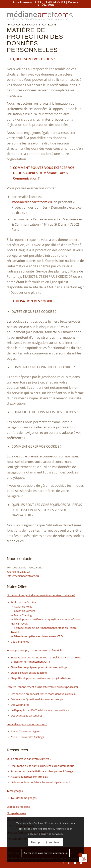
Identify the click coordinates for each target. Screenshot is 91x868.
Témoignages (15, 791)
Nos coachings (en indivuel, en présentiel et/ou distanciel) (41, 595)
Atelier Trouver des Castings (27, 737)
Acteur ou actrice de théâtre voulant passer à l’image (42, 771)
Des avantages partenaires (27, 716)
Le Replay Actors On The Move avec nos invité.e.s (40, 710)
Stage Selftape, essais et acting (29, 673)
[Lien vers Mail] (81, 863)
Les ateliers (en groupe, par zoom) (27, 724)
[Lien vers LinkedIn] (69, 863)
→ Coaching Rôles (21, 607)
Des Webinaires (20, 705)
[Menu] (79, 16)
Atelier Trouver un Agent (25, 731)
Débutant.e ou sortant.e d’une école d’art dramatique (42, 766)
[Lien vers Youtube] (75, 863)
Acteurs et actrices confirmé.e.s (29, 777)
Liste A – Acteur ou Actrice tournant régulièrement (41, 782)
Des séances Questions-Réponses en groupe (37, 699)
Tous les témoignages (24, 798)
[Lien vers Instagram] (63, 863)
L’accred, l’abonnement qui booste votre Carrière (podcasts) (42, 687)
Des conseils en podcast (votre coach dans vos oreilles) (43, 694)
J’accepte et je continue (45, 842)
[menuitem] (69, 16)
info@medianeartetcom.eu (32, 202)
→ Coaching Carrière (23, 611)
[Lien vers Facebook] (57, 863)
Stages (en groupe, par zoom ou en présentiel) (34, 650)
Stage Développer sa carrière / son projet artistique (41, 678)
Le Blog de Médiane (18, 807)
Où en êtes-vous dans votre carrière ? (29, 759)
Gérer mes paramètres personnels (46, 853)
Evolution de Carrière (23, 602)
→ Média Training (21, 615)
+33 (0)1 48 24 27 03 (18, 572)
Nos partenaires (16, 813)
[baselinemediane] (38, 16)
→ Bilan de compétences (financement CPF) (37, 636)
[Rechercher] (69, 16)
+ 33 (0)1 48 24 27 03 (50, 2)
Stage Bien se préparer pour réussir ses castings (39, 667)
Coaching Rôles (20, 642)
